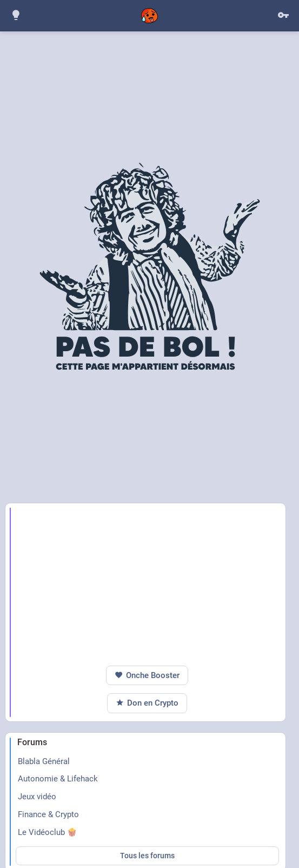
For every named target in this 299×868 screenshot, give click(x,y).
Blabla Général (44, 761)
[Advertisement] (151, 584)
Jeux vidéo (37, 797)
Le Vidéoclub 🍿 (47, 832)
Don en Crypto (147, 703)
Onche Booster (147, 676)
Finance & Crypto (48, 814)
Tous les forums (147, 856)
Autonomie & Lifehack (58, 779)
